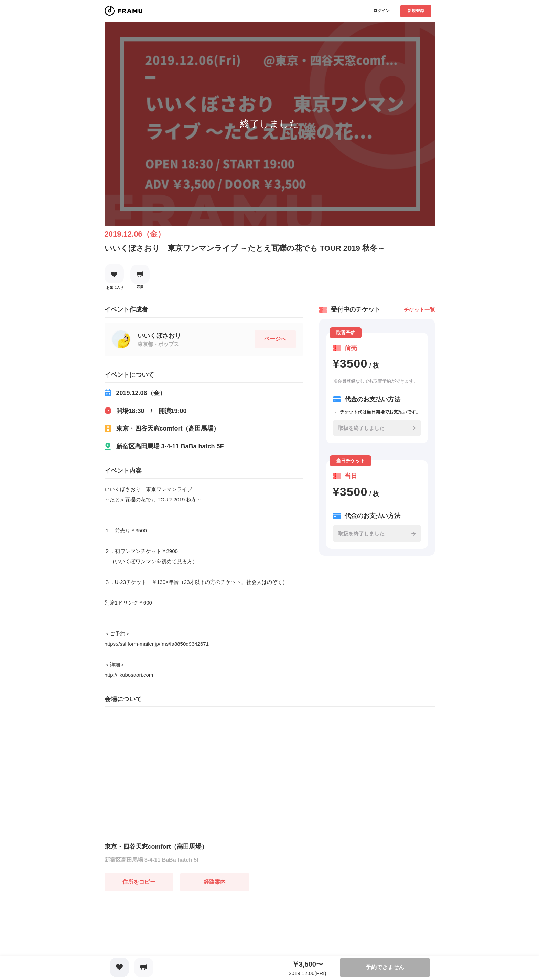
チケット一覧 (419, 310)
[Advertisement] (156, 934)
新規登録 (416, 11)
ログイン (381, 11)
